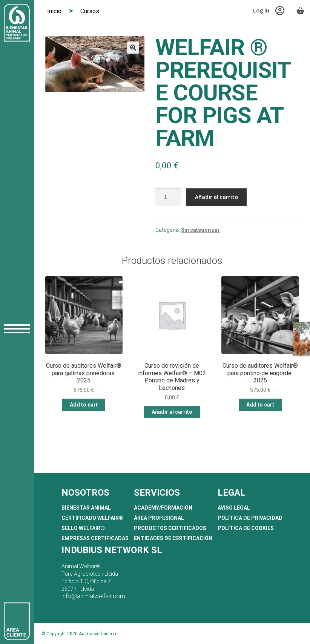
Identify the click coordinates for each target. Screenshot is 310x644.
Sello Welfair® (83, 528)
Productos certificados (170, 528)
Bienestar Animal (86, 508)
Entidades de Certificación (173, 538)
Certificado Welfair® (92, 518)
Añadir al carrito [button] (172, 412)
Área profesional (159, 518)
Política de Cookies (246, 528)
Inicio (54, 11)
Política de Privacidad (250, 518)
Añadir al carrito (217, 197)
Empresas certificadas (95, 538)
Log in (269, 11)
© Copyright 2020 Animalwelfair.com (80, 634)
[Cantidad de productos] (168, 197)
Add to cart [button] (84, 405)
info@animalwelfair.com (93, 596)
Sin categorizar (200, 230)
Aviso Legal (234, 508)
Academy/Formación (163, 508)
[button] (133, 48)
